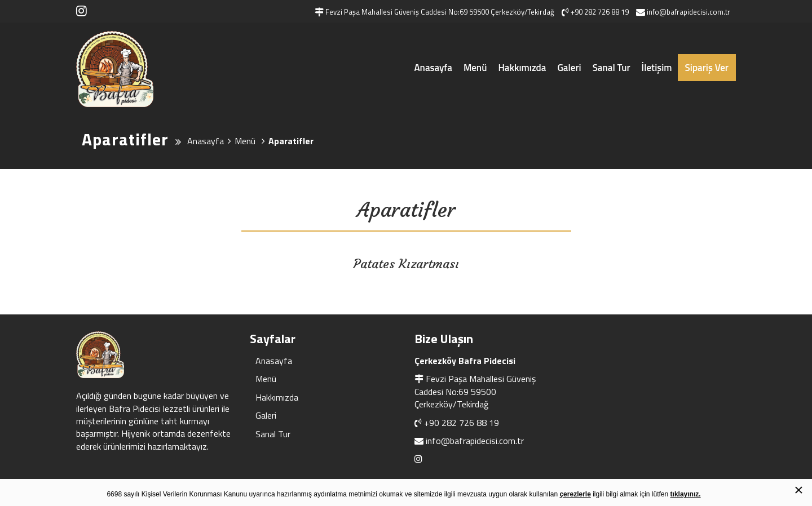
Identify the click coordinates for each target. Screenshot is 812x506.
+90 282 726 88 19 (462, 423)
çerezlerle (575, 494)
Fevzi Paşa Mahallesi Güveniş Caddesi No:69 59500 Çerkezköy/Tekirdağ (475, 391)
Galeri (569, 68)
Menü (475, 68)
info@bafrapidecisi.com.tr (475, 441)
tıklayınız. (686, 494)
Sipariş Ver (707, 68)
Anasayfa (433, 68)
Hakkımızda (522, 68)
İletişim (657, 68)
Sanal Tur (612, 68)
